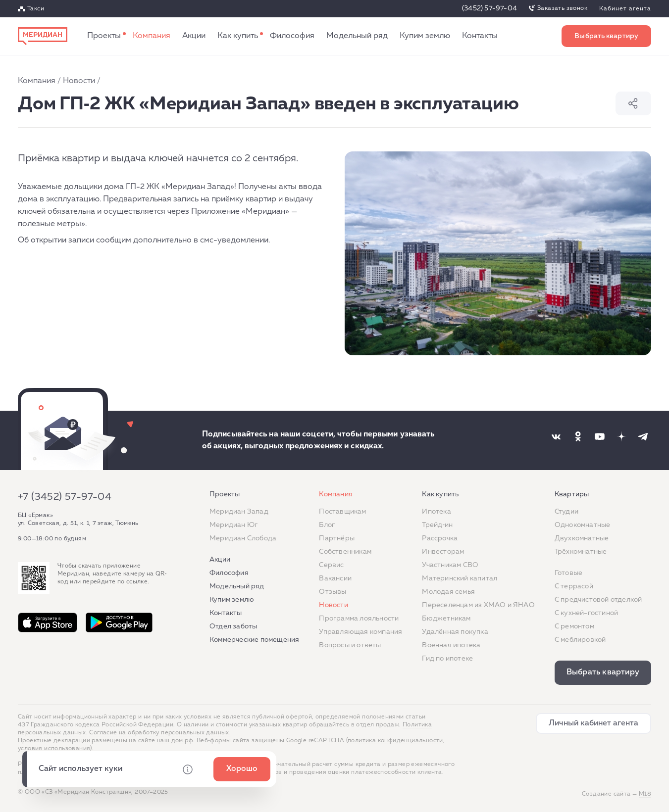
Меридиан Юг (233, 525)
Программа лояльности (359, 619)
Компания (152, 36)
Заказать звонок (562, 8)
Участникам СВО (450, 565)
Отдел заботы (233, 626)
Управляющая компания (360, 632)
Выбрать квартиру (606, 36)
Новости (79, 81)
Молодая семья (448, 592)
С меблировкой (580, 640)
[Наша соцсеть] (556, 436)
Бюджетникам (446, 619)
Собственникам (345, 552)
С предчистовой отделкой (598, 600)
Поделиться (633, 103)
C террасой (574, 586)
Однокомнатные (583, 525)
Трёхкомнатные (581, 552)
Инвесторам (443, 552)
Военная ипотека (451, 645)
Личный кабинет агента (593, 723)
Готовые (568, 573)
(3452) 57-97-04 (489, 8)
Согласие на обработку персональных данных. (160, 733)
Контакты (480, 36)
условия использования (54, 749)
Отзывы (333, 592)
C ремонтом (574, 626)
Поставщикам (342, 512)
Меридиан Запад (239, 512)
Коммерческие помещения (254, 640)
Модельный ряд (357, 36)
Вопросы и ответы (350, 645)
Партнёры (337, 538)
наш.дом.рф (175, 741)
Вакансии (335, 578)
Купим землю (425, 36)
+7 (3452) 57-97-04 (65, 497)
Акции (194, 36)
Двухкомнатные (582, 538)
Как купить (238, 36)
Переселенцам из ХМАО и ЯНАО (478, 605)
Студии (566, 512)
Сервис (331, 565)
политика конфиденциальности (395, 741)
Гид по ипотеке (447, 659)
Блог (327, 525)
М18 (645, 794)
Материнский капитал (460, 578)
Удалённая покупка (455, 632)
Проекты (104, 36)
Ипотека (436, 512)
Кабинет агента (625, 9)
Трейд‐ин (437, 525)
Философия (292, 36)
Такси (36, 9)
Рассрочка (440, 538)
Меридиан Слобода (243, 538)
